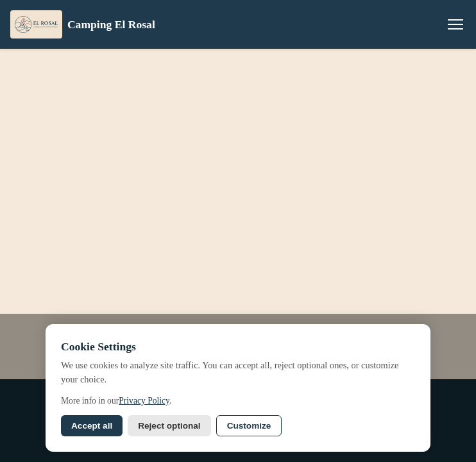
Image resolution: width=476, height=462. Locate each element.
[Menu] (455, 24)
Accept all (92, 426)
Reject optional (169, 426)
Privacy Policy (144, 401)
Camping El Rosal (83, 24)
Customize (249, 426)
